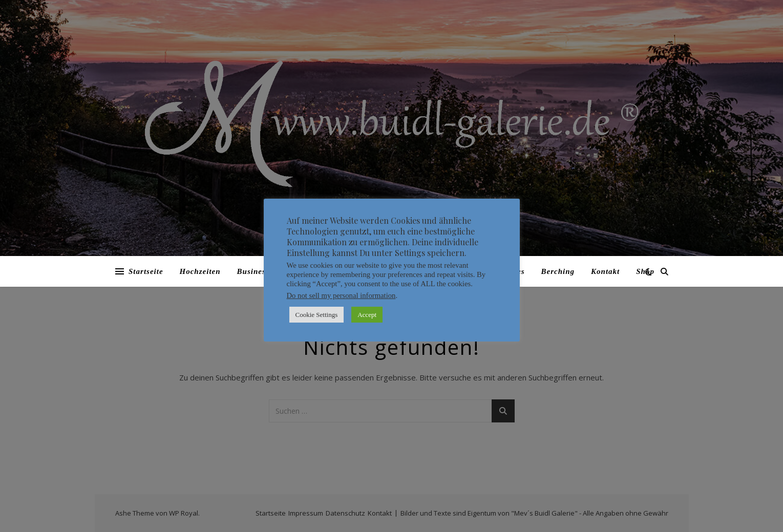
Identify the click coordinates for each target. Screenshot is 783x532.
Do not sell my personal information (341, 295)
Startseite (146, 271)
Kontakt (605, 271)
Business (253, 271)
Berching (558, 271)
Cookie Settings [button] (317, 315)
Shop (645, 271)
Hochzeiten (200, 271)
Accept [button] (367, 315)
